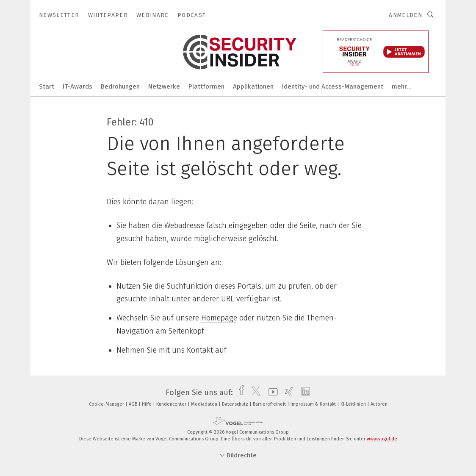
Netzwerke (164, 86)
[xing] (287, 392)
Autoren (379, 404)
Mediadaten (205, 404)
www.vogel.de (382, 439)
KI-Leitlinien (354, 404)
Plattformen (206, 86)
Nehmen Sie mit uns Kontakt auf (172, 350)
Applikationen (253, 86)
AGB (134, 404)
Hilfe (147, 404)
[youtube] (271, 392)
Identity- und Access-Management (333, 86)
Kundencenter (172, 404)
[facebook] (239, 392)
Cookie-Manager (107, 404)
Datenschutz (236, 404)
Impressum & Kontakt (314, 404)
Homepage (219, 318)
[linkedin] (303, 392)
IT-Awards (77, 86)
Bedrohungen (120, 86)
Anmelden (405, 15)
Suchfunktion (190, 286)
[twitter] (254, 392)
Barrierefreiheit (270, 404)
